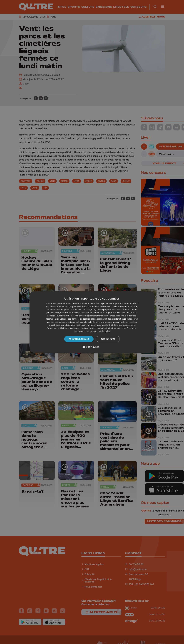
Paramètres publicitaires (58, 328)
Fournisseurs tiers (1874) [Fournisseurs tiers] (67, 316)
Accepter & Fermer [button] (79, 339)
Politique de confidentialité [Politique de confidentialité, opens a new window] (98, 331)
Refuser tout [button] (108, 339)
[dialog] (92, 322)
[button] (92, 347)
